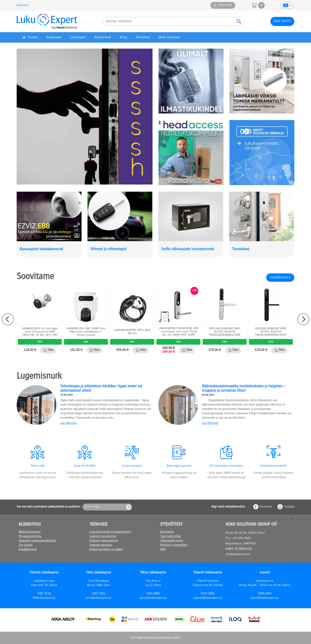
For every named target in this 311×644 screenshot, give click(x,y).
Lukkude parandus (101, 545)
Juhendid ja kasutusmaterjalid (37, 541)
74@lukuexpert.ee (44, 598)
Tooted (32, 37)
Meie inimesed (169, 37)
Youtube (289, 507)
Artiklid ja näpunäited (174, 545)
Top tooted (25, 545)
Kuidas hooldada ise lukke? (106, 550)
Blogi (123, 37)
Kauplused (23, 5)
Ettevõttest (167, 532)
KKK (163, 550)
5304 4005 (153, 594)
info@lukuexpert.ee (238, 555)
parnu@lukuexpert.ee (153, 598)
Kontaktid (143, 37)
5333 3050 (208, 594)
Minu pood (225, 5)
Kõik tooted (282, 21)
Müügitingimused (30, 532)
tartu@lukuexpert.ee (98, 598)
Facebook (266, 507)
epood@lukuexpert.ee (265, 598)
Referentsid (103, 37)
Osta (50, 350)
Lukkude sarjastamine (103, 536)
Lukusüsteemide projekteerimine (110, 532)
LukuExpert (78, 37)
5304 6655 (265, 594)
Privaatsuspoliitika (30, 536)
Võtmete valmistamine (104, 541)
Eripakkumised (280, 278)
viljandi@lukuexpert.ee (208, 598)
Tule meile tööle (171, 536)
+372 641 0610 (241, 538)
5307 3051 (99, 594)
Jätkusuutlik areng (172, 541)
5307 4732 (44, 594)
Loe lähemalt (68, 423)
